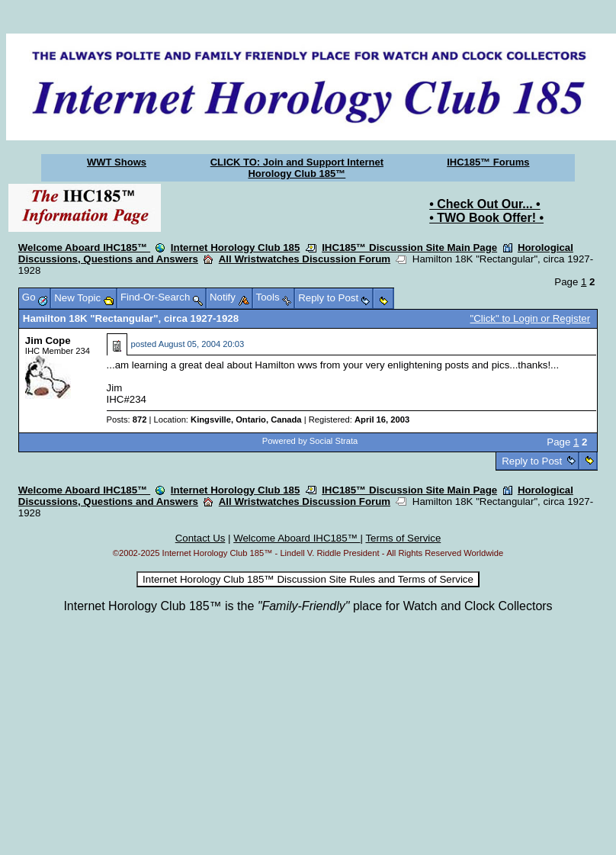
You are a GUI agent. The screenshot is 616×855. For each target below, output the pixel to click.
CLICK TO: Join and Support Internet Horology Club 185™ (297, 168)
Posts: (127, 419)
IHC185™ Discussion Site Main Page (409, 247)
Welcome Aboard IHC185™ (84, 247)
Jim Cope (48, 341)
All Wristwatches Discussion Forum (305, 259)
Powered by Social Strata (310, 441)
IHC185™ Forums (488, 162)
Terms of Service (403, 538)
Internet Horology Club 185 (236, 247)
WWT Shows (117, 162)
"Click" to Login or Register (531, 318)
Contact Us (201, 538)
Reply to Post (532, 461)
